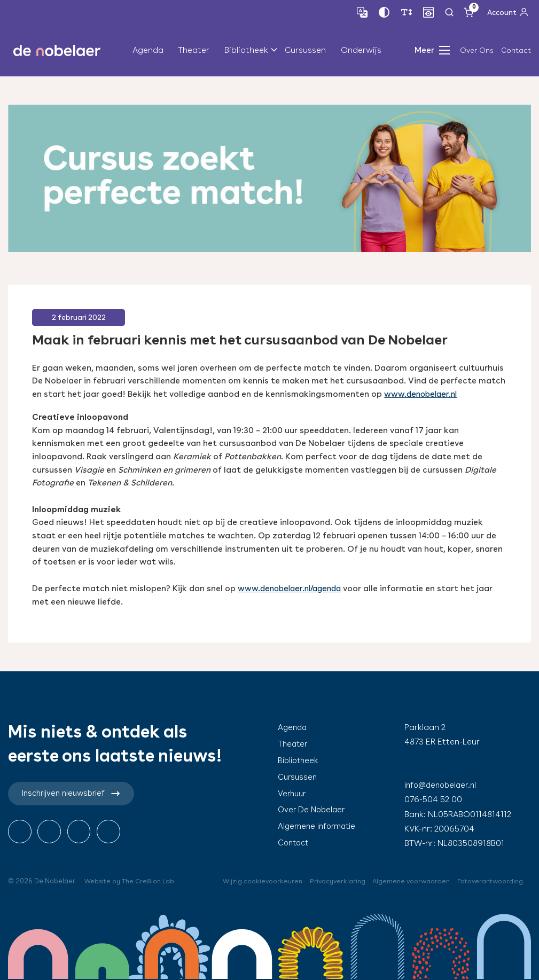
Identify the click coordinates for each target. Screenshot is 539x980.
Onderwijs (361, 50)
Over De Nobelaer (313, 809)
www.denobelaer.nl (423, 394)
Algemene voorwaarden (407, 881)
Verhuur (293, 793)
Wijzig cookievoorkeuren (253, 881)
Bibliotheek (246, 50)
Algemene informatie (319, 826)
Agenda (148, 50)
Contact (516, 50)
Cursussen (305, 50)
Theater (194, 50)
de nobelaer (57, 51)
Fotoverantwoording (489, 881)
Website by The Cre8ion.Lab (131, 881)
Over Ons (477, 50)
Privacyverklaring (331, 881)
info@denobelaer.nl (443, 785)
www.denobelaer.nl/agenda (293, 588)
